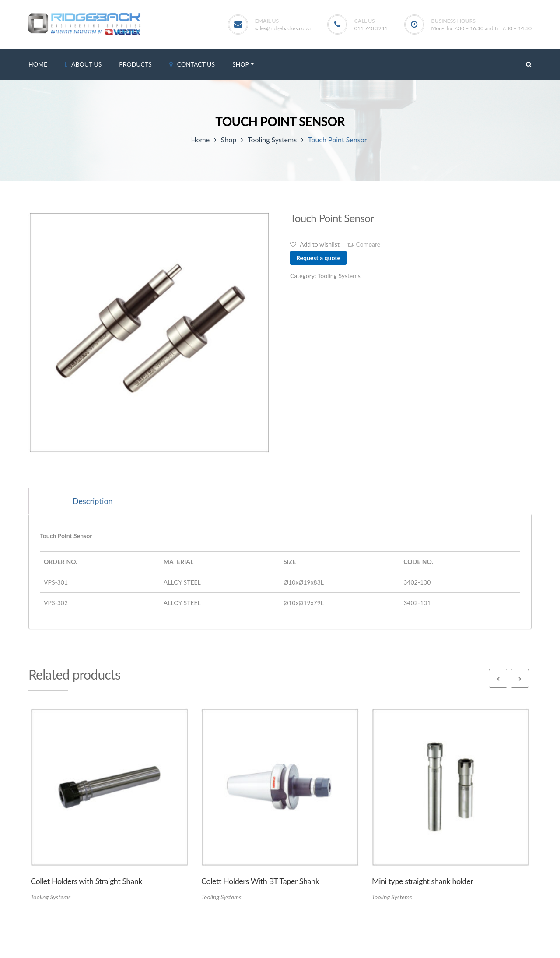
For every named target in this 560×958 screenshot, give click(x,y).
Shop (229, 139)
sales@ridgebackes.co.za (283, 28)
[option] (149, 333)
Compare (368, 245)
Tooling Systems (272, 139)
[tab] (93, 501)
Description (93, 501)
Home (200, 139)
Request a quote (318, 258)
